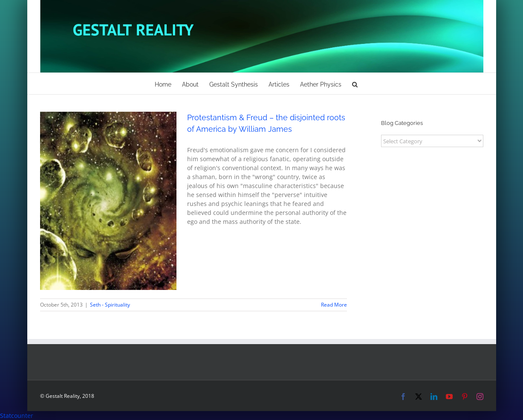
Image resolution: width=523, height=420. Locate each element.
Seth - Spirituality (110, 305)
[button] (355, 84)
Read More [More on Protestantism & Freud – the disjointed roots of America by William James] (334, 305)
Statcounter (17, 416)
